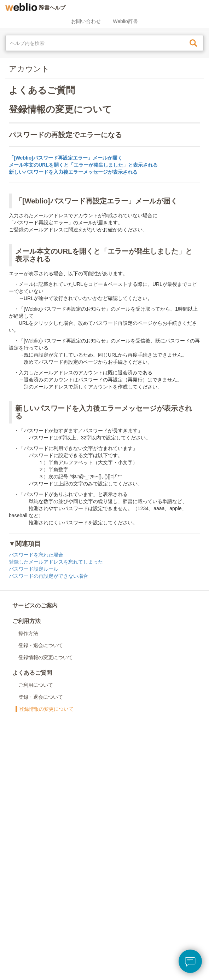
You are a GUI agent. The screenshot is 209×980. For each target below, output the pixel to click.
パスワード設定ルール (34, 569)
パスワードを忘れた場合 (36, 555)
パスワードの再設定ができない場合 (48, 576)
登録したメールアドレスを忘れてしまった (56, 562)
